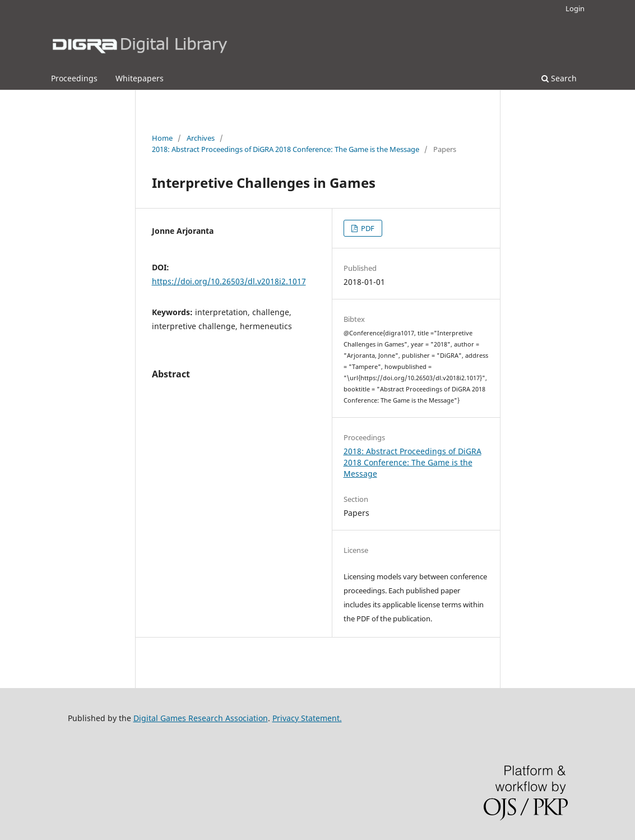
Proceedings (74, 78)
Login (575, 8)
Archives (201, 138)
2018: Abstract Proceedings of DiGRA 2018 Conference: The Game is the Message (286, 149)
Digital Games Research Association (201, 718)
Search (559, 78)
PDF (367, 228)
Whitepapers (140, 78)
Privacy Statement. (307, 718)
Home (162, 138)
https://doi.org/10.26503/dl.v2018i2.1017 (229, 281)
